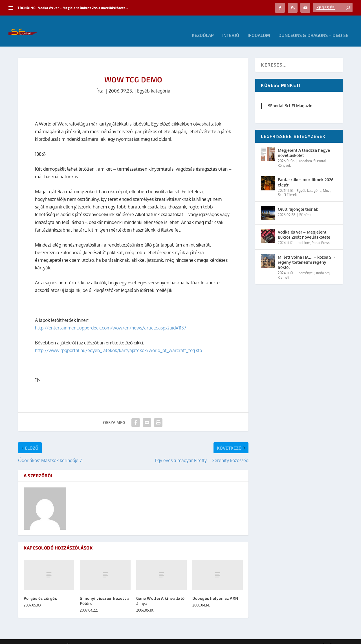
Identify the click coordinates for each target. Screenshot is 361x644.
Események (306, 264)
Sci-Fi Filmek (287, 186)
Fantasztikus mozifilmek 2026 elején (306, 174)
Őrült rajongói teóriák (298, 201)
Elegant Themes (49, 638)
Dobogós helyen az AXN (215, 590)
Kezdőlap (203, 27)
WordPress (98, 638)
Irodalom (259, 27)
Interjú (231, 27)
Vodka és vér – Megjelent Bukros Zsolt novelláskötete (304, 226)
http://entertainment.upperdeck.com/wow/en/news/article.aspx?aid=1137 (111, 319)
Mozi (327, 182)
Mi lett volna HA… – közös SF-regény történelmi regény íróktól (306, 254)
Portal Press (321, 234)
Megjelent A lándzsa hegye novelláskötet (304, 144)
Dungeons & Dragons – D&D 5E (313, 27)
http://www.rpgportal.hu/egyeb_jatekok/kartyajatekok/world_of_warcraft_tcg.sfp (118, 342)
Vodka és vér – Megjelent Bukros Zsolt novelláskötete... (83, 8)
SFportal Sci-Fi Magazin (290, 97)
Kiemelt (284, 269)
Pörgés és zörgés (40, 590)
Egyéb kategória (154, 82)
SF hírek (305, 206)
